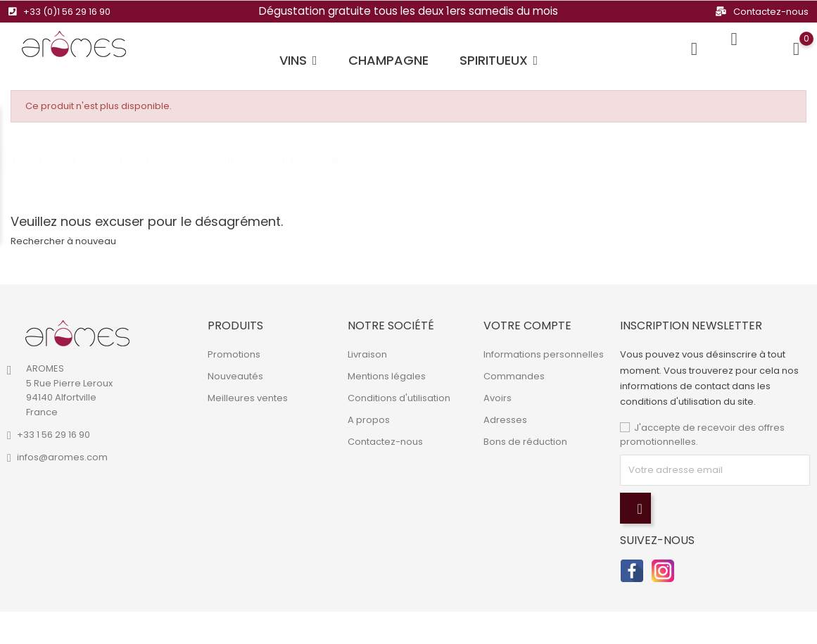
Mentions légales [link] (387, 376)
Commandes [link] (514, 376)
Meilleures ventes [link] (248, 398)
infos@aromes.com (62, 457)
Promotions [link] (234, 354)
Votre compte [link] (527, 326)
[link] (77, 334)
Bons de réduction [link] (525, 442)
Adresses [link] (505, 420)
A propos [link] (369, 420)
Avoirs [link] (498, 398)
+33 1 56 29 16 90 (53, 435)
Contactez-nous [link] (385, 442)
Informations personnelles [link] (544, 354)
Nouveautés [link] (235, 376)
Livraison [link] (367, 354)
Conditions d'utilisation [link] (399, 398)
